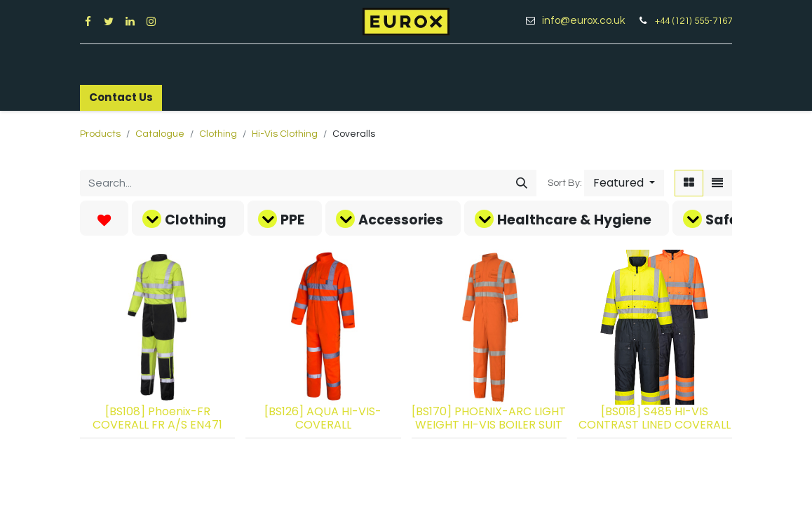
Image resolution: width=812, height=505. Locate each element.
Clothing (218, 134)
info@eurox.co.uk (589, 21)
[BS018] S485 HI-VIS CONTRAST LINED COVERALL (655, 418)
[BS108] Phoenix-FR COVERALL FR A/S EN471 (157, 418)
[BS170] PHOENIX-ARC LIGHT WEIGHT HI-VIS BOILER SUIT (489, 418)
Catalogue (160, 134)
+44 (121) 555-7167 (693, 21)
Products (100, 134)
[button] (624, 183)
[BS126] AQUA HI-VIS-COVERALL (323, 418)
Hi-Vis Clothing (285, 134)
